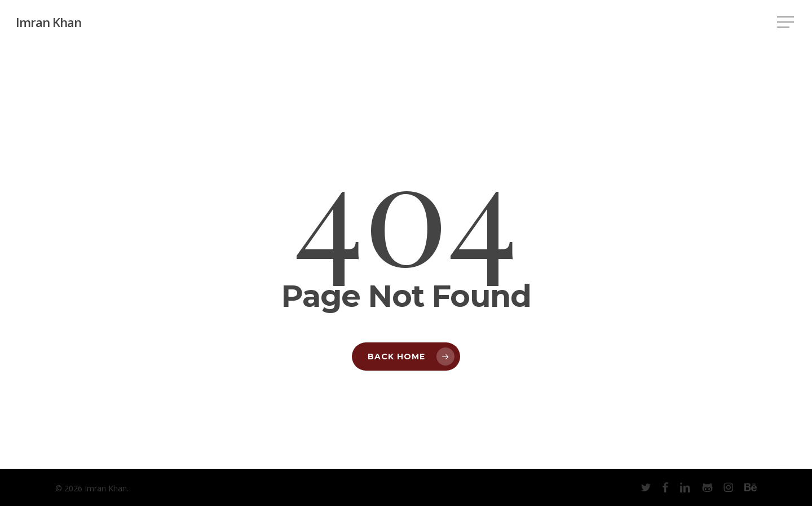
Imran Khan (48, 22)
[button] (787, 22)
